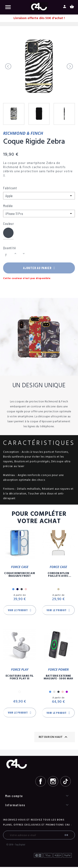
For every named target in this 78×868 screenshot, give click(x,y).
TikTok (66, 782)
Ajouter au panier (39, 268)
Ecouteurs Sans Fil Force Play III (20, 678)
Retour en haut (54, 738)
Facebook (41, 782)
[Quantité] (8, 255)
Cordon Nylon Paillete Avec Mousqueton (58, 575)
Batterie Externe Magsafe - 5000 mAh (58, 678)
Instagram (53, 782)
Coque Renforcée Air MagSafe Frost (20, 575)
